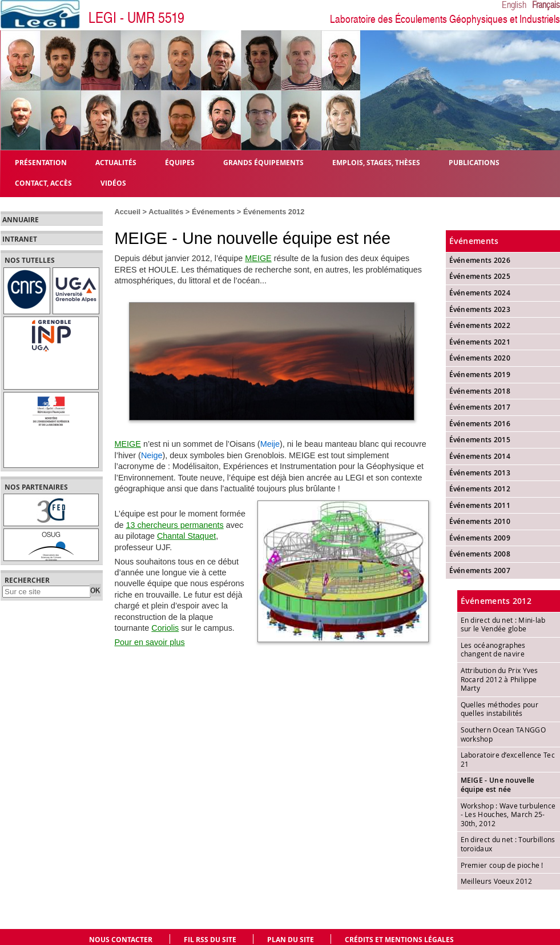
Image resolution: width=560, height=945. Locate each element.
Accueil (128, 212)
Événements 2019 (480, 375)
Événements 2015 (480, 440)
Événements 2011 (480, 505)
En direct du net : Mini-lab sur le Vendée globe (503, 624)
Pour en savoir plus (150, 642)
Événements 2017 (480, 407)
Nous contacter (121, 940)
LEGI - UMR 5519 (136, 18)
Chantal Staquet (186, 536)
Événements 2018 (480, 391)
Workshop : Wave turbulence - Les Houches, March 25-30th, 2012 (508, 814)
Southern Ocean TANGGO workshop (503, 734)
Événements (213, 212)
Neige (152, 455)
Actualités (166, 212)
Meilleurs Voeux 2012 (497, 881)
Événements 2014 (480, 456)
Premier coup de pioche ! (502, 865)
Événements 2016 (480, 424)
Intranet (20, 239)
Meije (270, 444)
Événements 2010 (480, 521)
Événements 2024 (480, 293)
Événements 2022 (480, 325)
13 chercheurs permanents (175, 525)
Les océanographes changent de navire (493, 650)
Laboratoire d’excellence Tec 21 (508, 759)
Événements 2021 (480, 342)
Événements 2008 (480, 554)
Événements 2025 (480, 276)
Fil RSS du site (210, 940)
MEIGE (258, 258)
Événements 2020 (480, 358)
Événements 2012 (274, 212)
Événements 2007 (480, 570)
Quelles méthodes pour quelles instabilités (499, 709)
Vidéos (113, 183)
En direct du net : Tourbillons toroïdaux (508, 844)
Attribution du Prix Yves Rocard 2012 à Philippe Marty (499, 679)
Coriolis (165, 628)
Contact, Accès (43, 183)
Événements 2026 (480, 260)
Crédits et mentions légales (399, 940)
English (514, 5)
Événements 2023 (480, 309)
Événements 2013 (480, 473)
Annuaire (21, 220)
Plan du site (291, 940)
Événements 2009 (480, 538)
